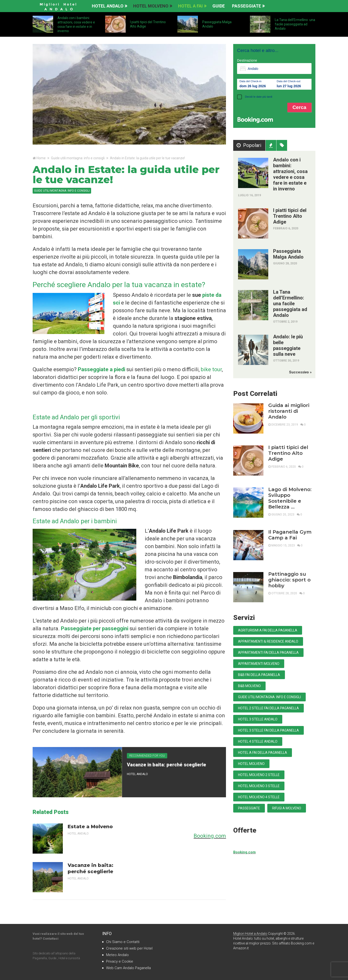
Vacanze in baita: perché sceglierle (167, 765)
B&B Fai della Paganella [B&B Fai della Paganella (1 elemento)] (259, 675)
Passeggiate (246, 6)
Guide (219, 6)
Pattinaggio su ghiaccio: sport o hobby (289, 580)
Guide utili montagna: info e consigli (78, 158)
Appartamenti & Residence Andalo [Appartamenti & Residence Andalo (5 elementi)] (268, 641)
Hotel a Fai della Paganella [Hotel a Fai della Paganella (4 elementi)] (263, 753)
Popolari (252, 145)
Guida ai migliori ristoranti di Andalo (289, 411)
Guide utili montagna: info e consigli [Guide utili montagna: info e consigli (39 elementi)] (269, 697)
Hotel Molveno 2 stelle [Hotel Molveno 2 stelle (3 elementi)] (259, 775)
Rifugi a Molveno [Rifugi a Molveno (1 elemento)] (287, 808)
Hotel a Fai (190, 6)
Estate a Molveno (90, 827)
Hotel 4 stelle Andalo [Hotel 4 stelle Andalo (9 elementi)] (258, 741)
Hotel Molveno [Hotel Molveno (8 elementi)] (251, 764)
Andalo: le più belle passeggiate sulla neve (288, 345)
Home (41, 158)
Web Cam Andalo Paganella (128, 968)
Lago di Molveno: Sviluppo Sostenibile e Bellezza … (290, 498)
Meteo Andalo (117, 955)
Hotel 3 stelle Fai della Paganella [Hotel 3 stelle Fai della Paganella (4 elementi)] (268, 730)
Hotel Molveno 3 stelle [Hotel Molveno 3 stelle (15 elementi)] (259, 786)
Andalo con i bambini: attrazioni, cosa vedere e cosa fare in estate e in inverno (290, 174)
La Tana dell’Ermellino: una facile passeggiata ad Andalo (295, 24)
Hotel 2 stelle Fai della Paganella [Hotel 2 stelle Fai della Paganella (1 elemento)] (268, 708)
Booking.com (210, 836)
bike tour (211, 369)
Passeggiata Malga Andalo (288, 254)
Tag (282, 145)
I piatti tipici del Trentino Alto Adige (290, 216)
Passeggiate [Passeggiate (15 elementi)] (249, 808)
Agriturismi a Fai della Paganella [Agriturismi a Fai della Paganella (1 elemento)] (268, 630)
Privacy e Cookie (120, 961)
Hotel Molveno (151, 6)
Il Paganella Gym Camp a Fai (290, 535)
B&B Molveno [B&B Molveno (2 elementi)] (249, 686)
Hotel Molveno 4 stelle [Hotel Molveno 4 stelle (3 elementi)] (259, 797)
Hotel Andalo (108, 6)
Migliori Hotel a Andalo (250, 934)
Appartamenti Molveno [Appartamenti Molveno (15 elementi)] (259, 664)
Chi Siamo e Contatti (123, 942)
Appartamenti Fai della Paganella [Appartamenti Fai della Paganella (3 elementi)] (268, 653)
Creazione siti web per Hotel (129, 948)
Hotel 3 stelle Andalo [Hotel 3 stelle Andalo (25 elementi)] (258, 719)
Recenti (271, 145)
